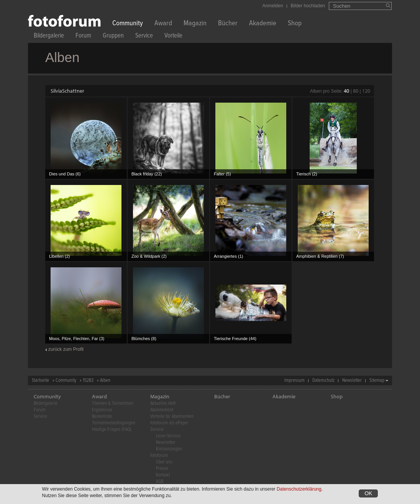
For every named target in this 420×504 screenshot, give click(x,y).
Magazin (195, 24)
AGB (160, 482)
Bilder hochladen (308, 6)
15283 (88, 380)
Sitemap (377, 380)
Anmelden (273, 6)
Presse (162, 469)
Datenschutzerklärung (299, 489)
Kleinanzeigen (169, 449)
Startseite (40, 380)
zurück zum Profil (66, 349)
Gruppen (113, 37)
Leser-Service (168, 436)
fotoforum (159, 456)
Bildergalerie (49, 37)
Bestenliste (102, 416)
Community (128, 24)
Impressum (294, 380)
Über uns (164, 462)
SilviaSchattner (67, 91)
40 (346, 91)
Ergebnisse (102, 410)
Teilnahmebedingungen (114, 423)
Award (163, 24)
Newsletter (352, 380)
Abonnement (162, 410)
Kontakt (163, 475)
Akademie (263, 24)
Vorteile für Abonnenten (172, 416)
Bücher (228, 24)
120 (366, 91)
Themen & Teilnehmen (113, 403)
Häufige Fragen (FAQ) (112, 430)
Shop (295, 24)
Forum (83, 37)
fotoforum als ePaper (169, 423)
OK (368, 493)
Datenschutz (323, 380)
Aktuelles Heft (163, 403)
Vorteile (173, 37)
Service (144, 37)
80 (356, 91)
